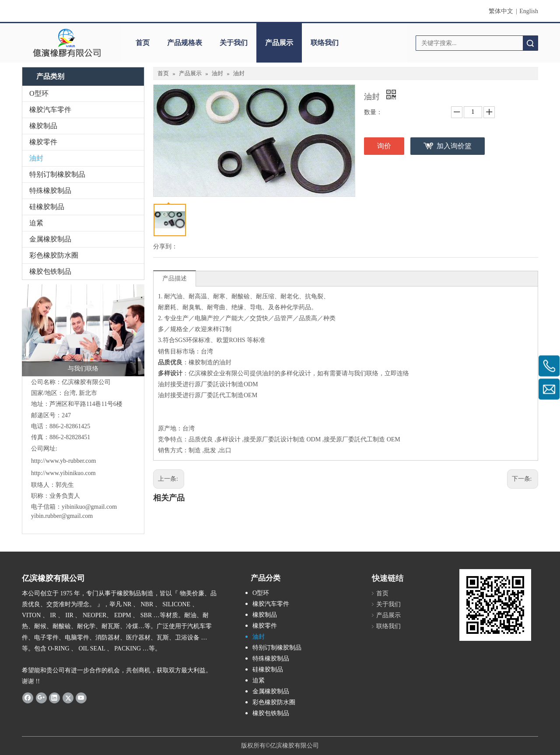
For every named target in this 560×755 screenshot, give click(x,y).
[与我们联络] (83, 330)
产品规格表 (185, 43)
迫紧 (36, 223)
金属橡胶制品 (50, 239)
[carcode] (495, 605)
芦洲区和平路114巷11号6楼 (86, 404)
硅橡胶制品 (47, 207)
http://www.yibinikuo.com (63, 473)
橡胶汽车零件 (50, 110)
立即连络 (397, 373)
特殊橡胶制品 (50, 190)
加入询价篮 (454, 146)
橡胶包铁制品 (50, 271)
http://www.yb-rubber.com (63, 461)
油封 (36, 158)
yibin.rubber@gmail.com (63, 516)
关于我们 (234, 43)
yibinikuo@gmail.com (89, 507)
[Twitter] (68, 698)
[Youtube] (81, 698)
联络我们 (325, 43)
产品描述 (175, 278)
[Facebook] (28, 698)
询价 (384, 146)
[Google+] (41, 698)
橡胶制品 (43, 126)
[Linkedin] (54, 698)
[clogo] (67, 43)
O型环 (39, 93)
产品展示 (279, 43)
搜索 (530, 43)
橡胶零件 (43, 142)
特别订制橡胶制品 (57, 174)
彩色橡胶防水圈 (54, 255)
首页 (143, 43)
